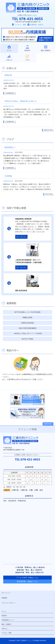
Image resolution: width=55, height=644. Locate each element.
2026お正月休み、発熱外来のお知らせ (21, 101)
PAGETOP (48, 424)
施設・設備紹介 (7, 624)
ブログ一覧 (48, 194)
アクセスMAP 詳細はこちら (27, 578)
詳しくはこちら (21, 237)
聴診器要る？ (10, 147)
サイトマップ (6, 593)
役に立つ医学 (19, 152)
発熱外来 (8, 75)
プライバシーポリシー (9, 603)
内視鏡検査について (8, 620)
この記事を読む (10, 93)
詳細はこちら (33, 581)
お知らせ (4, 629)
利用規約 (4, 598)
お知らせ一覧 (48, 130)
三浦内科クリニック (27, 641)
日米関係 (8, 176)
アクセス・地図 (7, 633)
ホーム (4, 611)
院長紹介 (4, 616)
